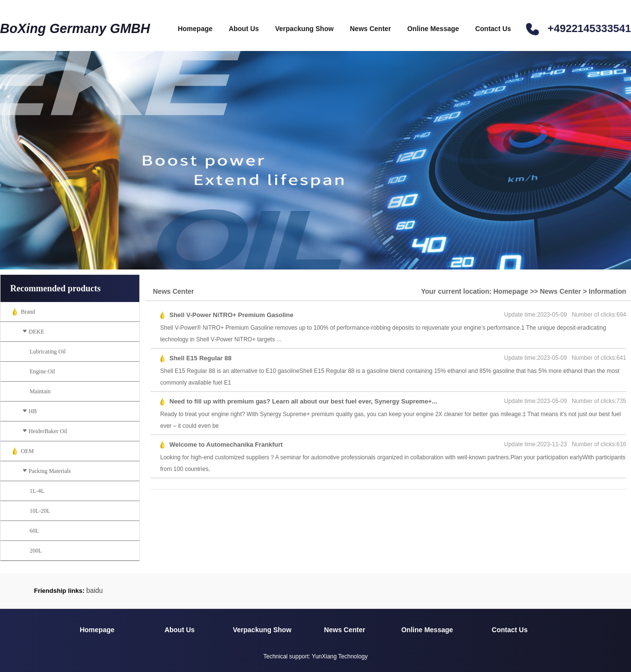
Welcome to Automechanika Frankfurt (226, 445)
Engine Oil (42, 371)
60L (34, 531)
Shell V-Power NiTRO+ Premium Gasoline (231, 315)
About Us (244, 29)
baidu (95, 590)
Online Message (433, 29)
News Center (371, 29)
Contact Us (493, 29)
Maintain (40, 391)
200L (36, 551)
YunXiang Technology (340, 656)
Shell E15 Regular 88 (200, 358)
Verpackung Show (305, 29)
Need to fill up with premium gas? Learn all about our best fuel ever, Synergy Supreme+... (303, 401)
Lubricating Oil (48, 352)
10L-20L (40, 511)
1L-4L (37, 491)
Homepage (195, 29)
